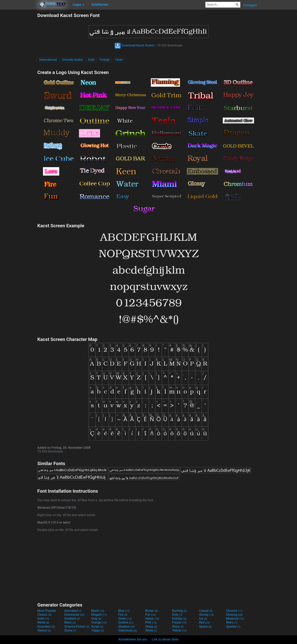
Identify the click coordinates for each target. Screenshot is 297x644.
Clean (119, 60)
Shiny (178, 627)
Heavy (152, 619)
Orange (99, 622)
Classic (44, 615)
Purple (179, 622)
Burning (179, 611)
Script (97, 627)
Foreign (105, 60)
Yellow (179, 630)
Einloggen (250, 5)
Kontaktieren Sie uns (133, 639)
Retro (232, 622)
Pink (151, 622)
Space (205, 627)
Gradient (72, 619)
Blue (124, 611)
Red (204, 622)
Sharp (151, 627)
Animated (73, 611)
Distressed (74, 615)
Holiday (179, 619)
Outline (126, 622)
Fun (150, 615)
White (151, 630)
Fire (123, 615)
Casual (206, 611)
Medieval (235, 619)
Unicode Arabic (72, 60)
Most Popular (47, 611)
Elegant (99, 615)
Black (98, 611)
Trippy (98, 630)
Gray (96, 619)
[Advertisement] (19, 71)
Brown (152, 611)
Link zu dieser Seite (165, 639)
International (48, 60)
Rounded (46, 627)
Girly (177, 615)
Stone (70, 630)
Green (125, 619)
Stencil (44, 630)
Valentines (127, 630)
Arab (91, 60)
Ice (203, 619)
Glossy (207, 615)
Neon (70, 622)
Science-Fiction (77, 627)
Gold (43, 619)
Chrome (234, 611)
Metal (43, 622)
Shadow (127, 627)
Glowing (234, 615)
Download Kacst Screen (135, 45)
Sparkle (233, 627)
